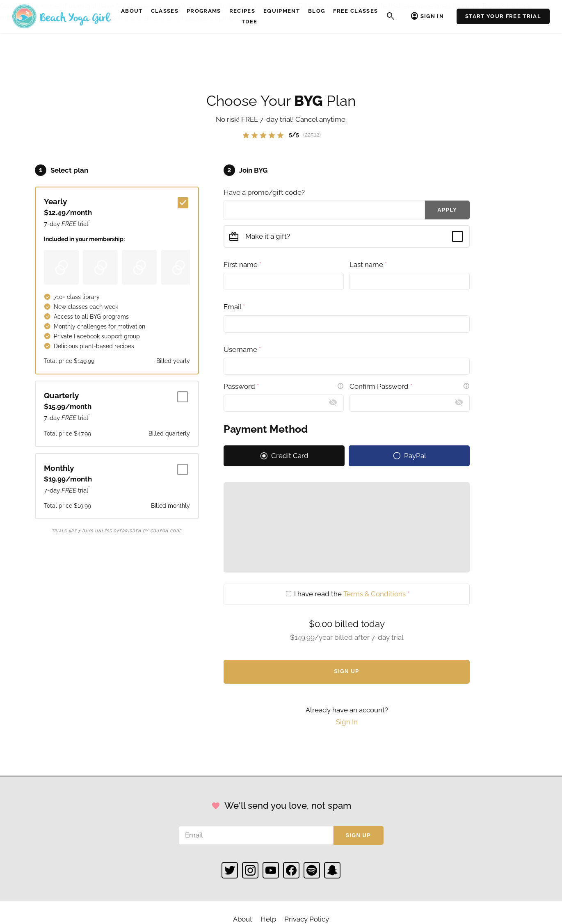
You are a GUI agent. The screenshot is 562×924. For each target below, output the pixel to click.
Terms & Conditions (375, 594)
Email (234, 307)
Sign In (432, 16)
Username (242, 349)
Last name (368, 265)
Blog (316, 11)
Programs (204, 11)
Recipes (242, 11)
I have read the (348, 594)
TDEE (249, 22)
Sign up (358, 835)
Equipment (282, 11)
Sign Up (346, 671)
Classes (165, 11)
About (132, 11)
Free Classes (355, 11)
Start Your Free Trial (503, 16)
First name (242, 265)
